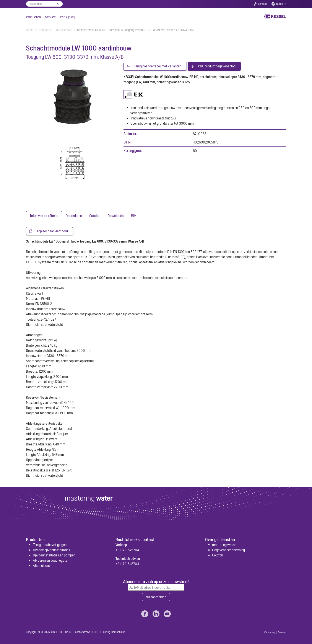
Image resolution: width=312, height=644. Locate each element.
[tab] (44, 216)
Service (50, 17)
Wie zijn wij (67, 17)
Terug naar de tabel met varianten (158, 66)
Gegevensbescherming (228, 550)
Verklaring (270, 633)
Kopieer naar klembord (52, 231)
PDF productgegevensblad (217, 66)
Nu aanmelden (156, 597)
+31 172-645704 (127, 550)
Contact (262, 4)
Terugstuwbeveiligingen (50, 545)
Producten (33, 17)
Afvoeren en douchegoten (51, 560)
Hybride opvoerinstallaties (52, 550)
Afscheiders (41, 566)
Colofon (218, 555)
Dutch (279, 4)
